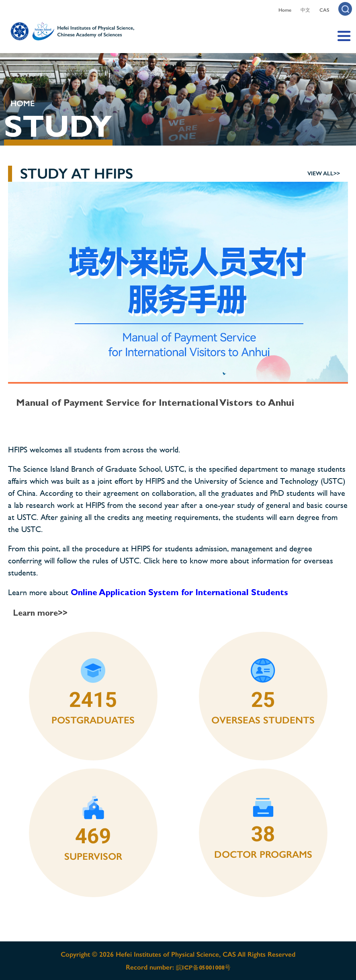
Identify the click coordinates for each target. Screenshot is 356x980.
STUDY (58, 126)
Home (285, 10)
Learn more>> (40, 613)
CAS (324, 10)
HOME (23, 103)
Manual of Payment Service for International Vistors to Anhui (155, 403)
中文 (305, 10)
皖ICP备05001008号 (203, 968)
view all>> (324, 174)
